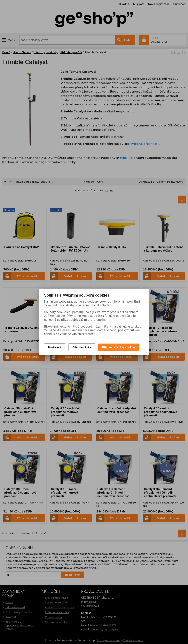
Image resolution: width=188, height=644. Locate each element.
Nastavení (55, 347)
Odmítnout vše (82, 347)
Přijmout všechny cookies (119, 347)
